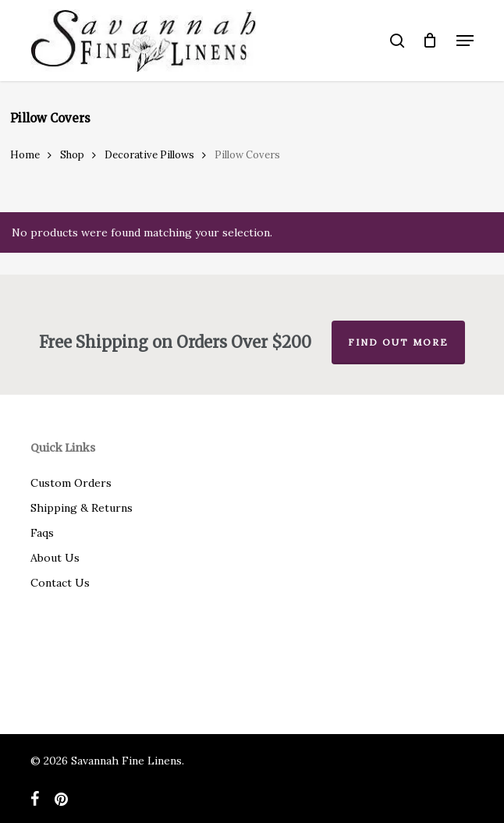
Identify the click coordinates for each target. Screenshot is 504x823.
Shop (72, 155)
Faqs (42, 533)
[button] (465, 41)
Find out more (398, 342)
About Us (55, 558)
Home (25, 155)
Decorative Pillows (149, 155)
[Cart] (430, 41)
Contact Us (60, 583)
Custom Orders (71, 483)
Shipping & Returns (82, 508)
